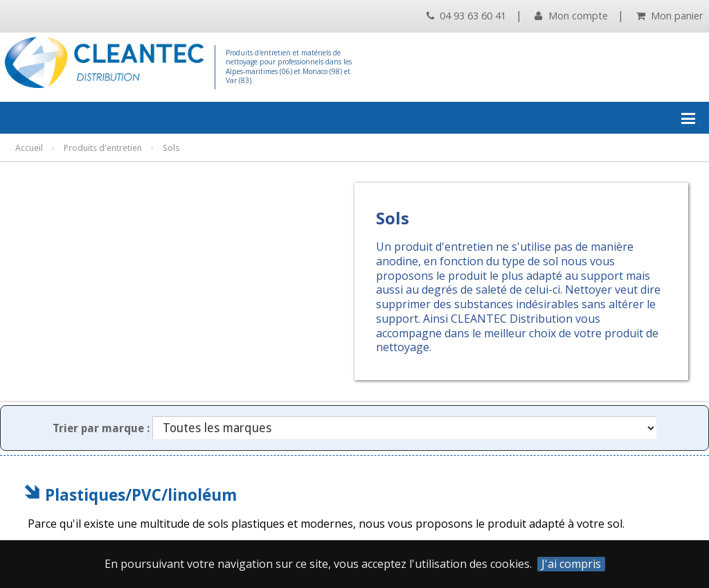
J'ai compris (571, 564)
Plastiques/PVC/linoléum (141, 495)
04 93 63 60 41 (466, 16)
